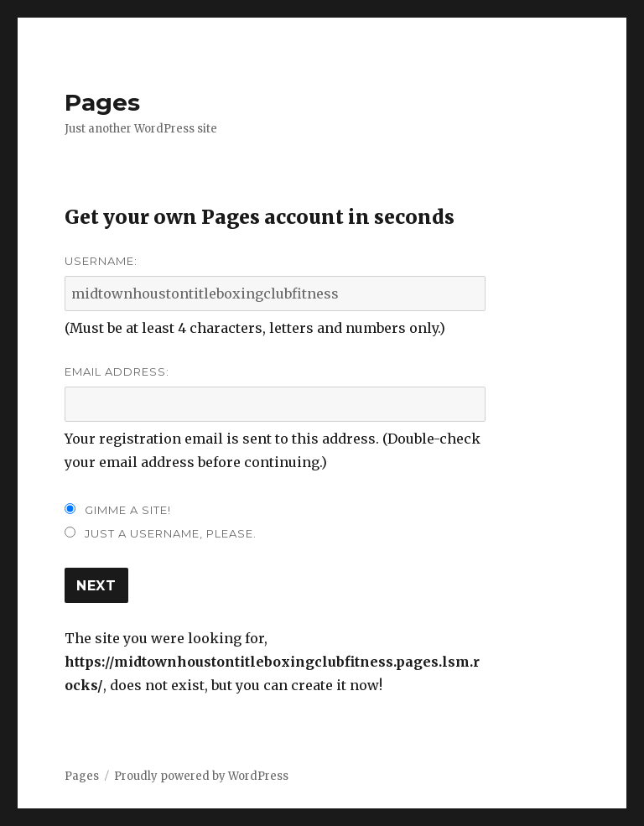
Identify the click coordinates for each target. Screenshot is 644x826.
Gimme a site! (128, 510)
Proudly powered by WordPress (201, 776)
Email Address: (117, 371)
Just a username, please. (171, 533)
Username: (101, 261)
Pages (102, 102)
